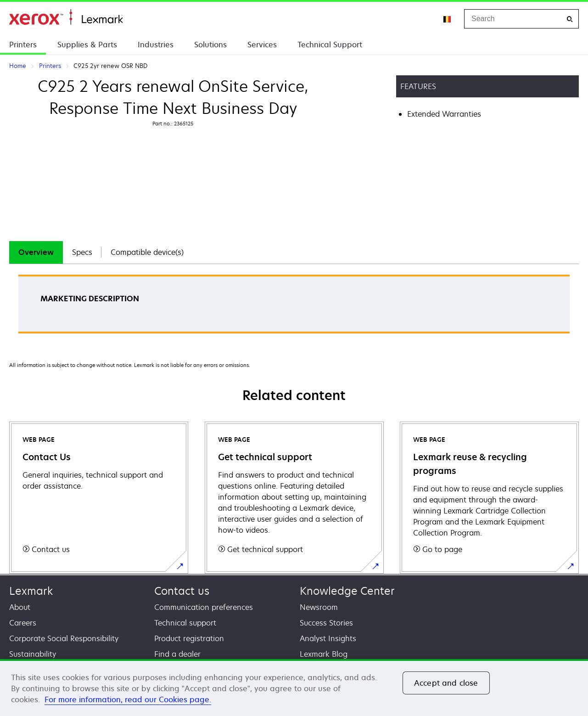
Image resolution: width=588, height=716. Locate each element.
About (20, 607)
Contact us (182, 591)
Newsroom (319, 607)
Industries (156, 45)
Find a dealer (177, 654)
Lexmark (31, 591)
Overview (36, 252)
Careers (23, 623)
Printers (23, 45)
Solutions (210, 45)
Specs (82, 252)
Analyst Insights (328, 638)
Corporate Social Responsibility (64, 638)
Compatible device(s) (147, 252)
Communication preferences (204, 607)
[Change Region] (448, 19)
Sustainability (33, 654)
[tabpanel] (294, 307)
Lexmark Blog (324, 654)
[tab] (36, 252)
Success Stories (326, 623)
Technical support (185, 623)
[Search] (570, 19)
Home (66, 17)
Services (262, 45)
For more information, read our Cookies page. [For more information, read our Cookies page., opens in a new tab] (128, 699)
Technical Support (330, 45)
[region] (294, 688)
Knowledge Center (347, 591)
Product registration (189, 638)
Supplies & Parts (87, 45)
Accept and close (446, 683)
